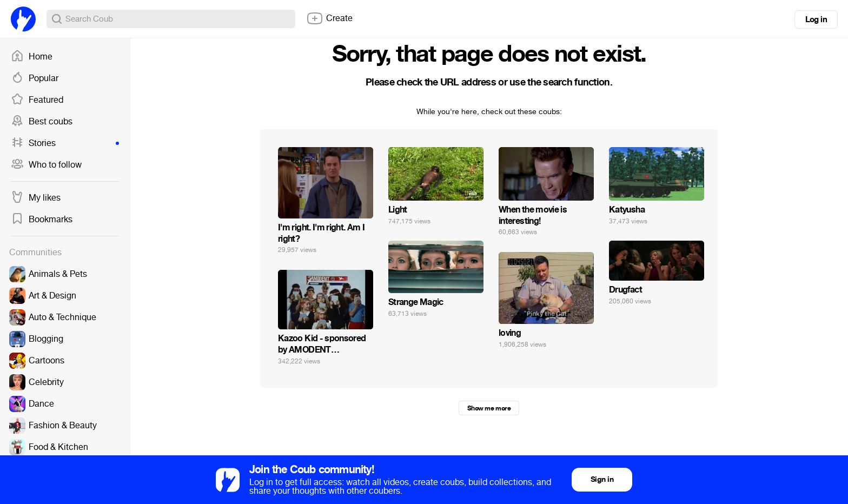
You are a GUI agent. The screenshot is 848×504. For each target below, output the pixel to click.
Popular (35, 78)
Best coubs (42, 122)
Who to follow (46, 165)
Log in (816, 19)
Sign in (602, 479)
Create (329, 18)
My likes (36, 198)
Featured (37, 100)
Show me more (489, 408)
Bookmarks (42, 220)
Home (32, 57)
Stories (65, 143)
